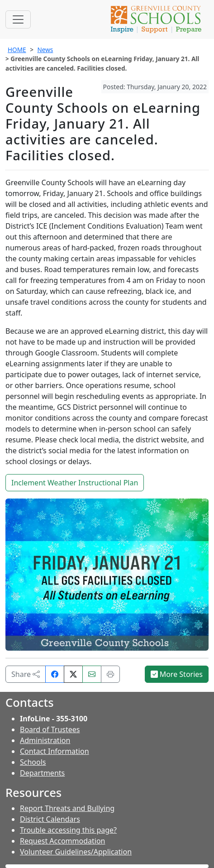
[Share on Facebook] (55, 674)
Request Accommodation (62, 841)
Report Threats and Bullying (67, 808)
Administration (45, 740)
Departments (42, 773)
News (45, 50)
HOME (17, 50)
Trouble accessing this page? (68, 830)
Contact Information (55, 751)
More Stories (177, 674)
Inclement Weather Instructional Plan (75, 483)
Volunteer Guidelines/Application (76, 852)
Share (26, 674)
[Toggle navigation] (18, 19)
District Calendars (50, 819)
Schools (33, 762)
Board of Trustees (50, 729)
